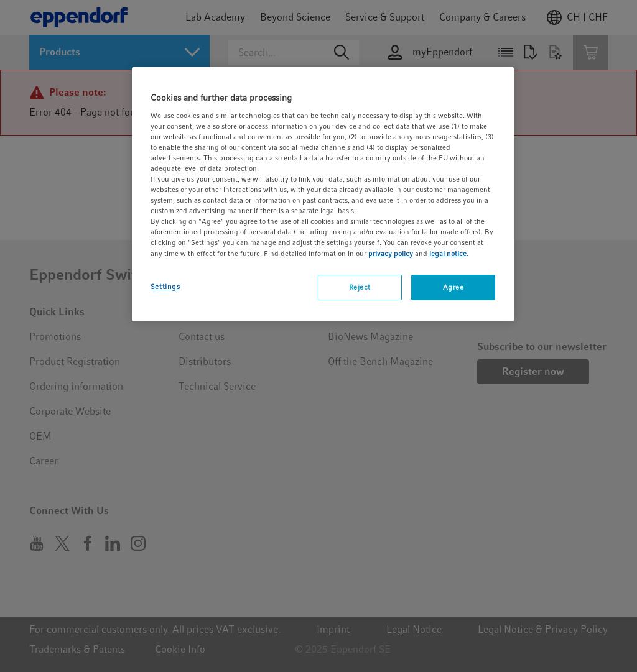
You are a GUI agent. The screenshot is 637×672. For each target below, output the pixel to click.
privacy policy (391, 254)
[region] (323, 194)
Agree (453, 287)
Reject (360, 287)
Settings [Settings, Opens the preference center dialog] (165, 287)
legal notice (448, 254)
